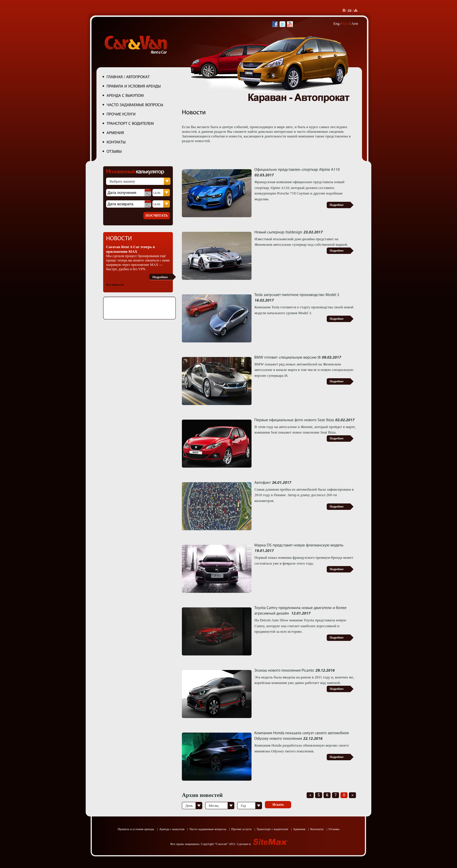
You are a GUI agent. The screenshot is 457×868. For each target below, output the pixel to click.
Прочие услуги (241, 829)
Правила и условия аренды (136, 829)
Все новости (115, 284)
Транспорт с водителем (272, 829)
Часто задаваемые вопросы (208, 829)
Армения (299, 829)
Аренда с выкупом (172, 829)
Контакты (317, 829)
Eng (336, 23)
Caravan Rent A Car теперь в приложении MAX (130, 249)
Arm (355, 23)
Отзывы (334, 829)
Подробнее (160, 277)
